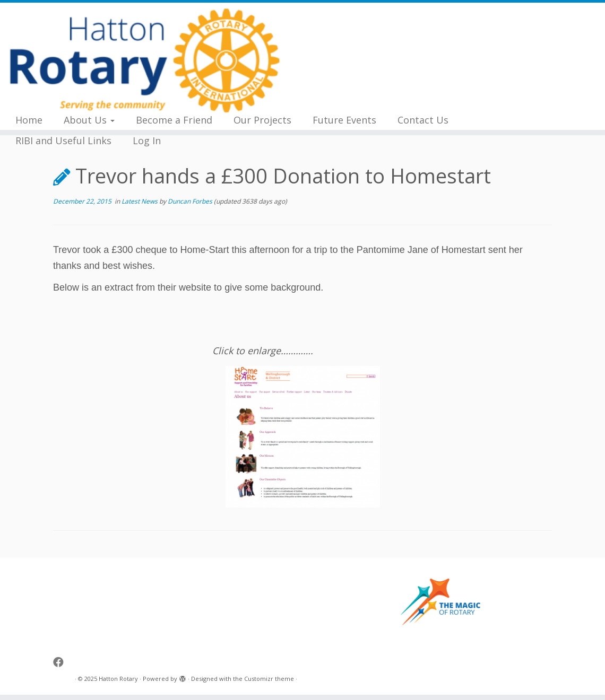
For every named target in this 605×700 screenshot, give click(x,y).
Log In (147, 141)
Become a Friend (174, 120)
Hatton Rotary (118, 679)
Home (29, 120)
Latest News (140, 201)
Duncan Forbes (190, 201)
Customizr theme (269, 679)
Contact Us (423, 120)
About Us (89, 120)
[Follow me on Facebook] (62, 662)
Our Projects (262, 120)
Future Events (344, 120)
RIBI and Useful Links (63, 141)
